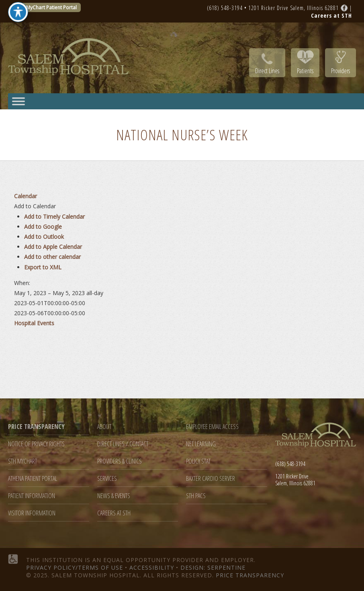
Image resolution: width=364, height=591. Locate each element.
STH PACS (196, 496)
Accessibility (152, 567)
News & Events (114, 496)
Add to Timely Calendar (54, 216)
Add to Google (43, 227)
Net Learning (201, 444)
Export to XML (43, 267)
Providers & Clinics (120, 461)
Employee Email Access (212, 427)
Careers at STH (114, 513)
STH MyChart (22, 461)
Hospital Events (34, 323)
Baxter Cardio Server (211, 479)
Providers (340, 71)
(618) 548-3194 (225, 8)
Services (107, 479)
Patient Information (32, 496)
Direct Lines (267, 71)
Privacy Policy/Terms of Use (75, 567)
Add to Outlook (44, 237)
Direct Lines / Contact (123, 444)
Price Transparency (250, 575)
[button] (35, 206)
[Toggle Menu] (18, 101)
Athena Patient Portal (33, 479)
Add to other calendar (52, 257)
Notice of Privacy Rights (36, 444)
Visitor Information (32, 513)
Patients (305, 71)
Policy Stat (198, 461)
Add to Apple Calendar (53, 247)
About (104, 427)
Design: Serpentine (213, 567)
